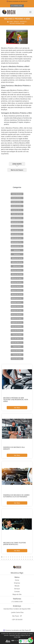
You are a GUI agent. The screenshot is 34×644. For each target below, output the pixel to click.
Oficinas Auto (17, 266)
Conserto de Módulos (17, 202)
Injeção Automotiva (17, 218)
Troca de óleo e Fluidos (17, 343)
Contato (17, 592)
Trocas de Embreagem (17, 351)
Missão (17, 586)
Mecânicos (17, 254)
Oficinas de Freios (17, 274)
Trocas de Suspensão (17, 359)
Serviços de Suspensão (17, 310)
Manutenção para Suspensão (17, 238)
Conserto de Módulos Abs (17, 206)
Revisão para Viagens (17, 298)
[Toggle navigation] (30, 12)
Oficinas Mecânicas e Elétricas (17, 286)
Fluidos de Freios (17, 214)
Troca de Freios (17, 335)
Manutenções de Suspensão (17, 246)
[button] (2, 557)
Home (17, 580)
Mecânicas (17, 250)
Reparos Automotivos (17, 290)
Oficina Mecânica (17, 262)
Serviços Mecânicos (17, 314)
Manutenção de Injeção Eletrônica (17, 230)
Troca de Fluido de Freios (17, 331)
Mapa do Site (17, 594)
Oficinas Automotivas (17, 270)
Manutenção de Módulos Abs (17, 234)
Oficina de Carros (17, 258)
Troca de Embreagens (17, 327)
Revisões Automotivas (17, 302)
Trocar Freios (17, 347)
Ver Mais (17, 408)
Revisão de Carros (17, 294)
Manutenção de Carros (17, 222)
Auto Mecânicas (17, 194)
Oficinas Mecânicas (17, 282)
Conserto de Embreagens (17, 198)
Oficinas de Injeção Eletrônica (17, 278)
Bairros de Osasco (17, 170)
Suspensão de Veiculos (17, 322)
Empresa (17, 583)
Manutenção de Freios (17, 226)
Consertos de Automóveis (17, 210)
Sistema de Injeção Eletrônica (17, 318)
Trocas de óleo (17, 355)
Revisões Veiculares (17, 306)
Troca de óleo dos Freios (17, 339)
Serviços (17, 589)
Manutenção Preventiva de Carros (17, 242)
